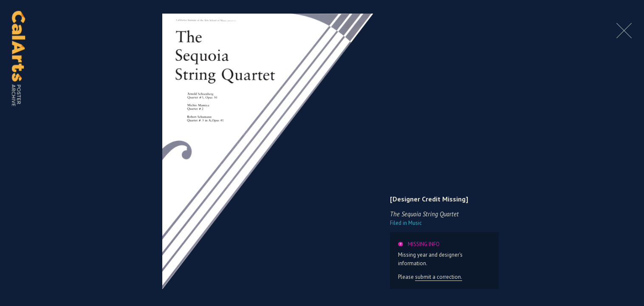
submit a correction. (439, 277)
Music (406, 223)
